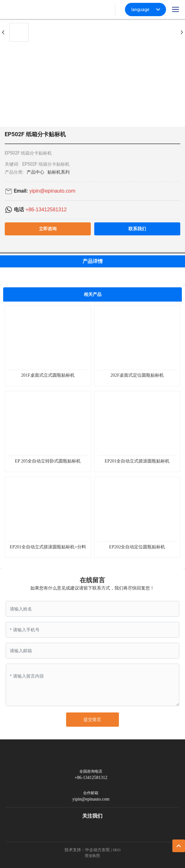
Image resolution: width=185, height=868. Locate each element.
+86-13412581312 (46, 210)
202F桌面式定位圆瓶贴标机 (137, 375)
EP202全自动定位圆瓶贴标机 (137, 547)
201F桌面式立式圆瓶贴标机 (48, 375)
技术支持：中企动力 (83, 850)
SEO (117, 850)
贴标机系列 (59, 172)
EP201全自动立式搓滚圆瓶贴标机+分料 (48, 547)
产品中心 (35, 172)
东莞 (106, 850)
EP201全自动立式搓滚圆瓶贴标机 (137, 461)
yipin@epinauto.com (52, 191)
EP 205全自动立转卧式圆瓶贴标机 (48, 461)
